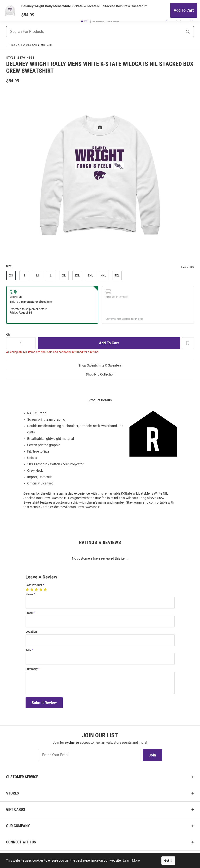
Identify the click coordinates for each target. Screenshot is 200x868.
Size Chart (187, 267)
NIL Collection (100, 374)
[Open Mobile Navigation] (9, 19)
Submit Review (44, 703)
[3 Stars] (37, 589)
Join (152, 755)
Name (29, 594)
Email (29, 613)
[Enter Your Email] (89, 755)
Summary (32, 669)
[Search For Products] (89, 32)
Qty (8, 335)
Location (31, 632)
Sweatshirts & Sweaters (100, 365)
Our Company (18, 826)
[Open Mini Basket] (191, 19)
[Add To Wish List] (188, 343)
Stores (13, 793)
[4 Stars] (41, 589)
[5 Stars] (46, 589)
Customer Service (22, 777)
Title (28, 650)
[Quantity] (21, 343)
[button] (167, 19)
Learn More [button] (131, 860)
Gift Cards (16, 810)
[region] (100, 460)
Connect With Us (21, 842)
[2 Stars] (32, 589)
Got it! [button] (168, 861)
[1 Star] (28, 589)
